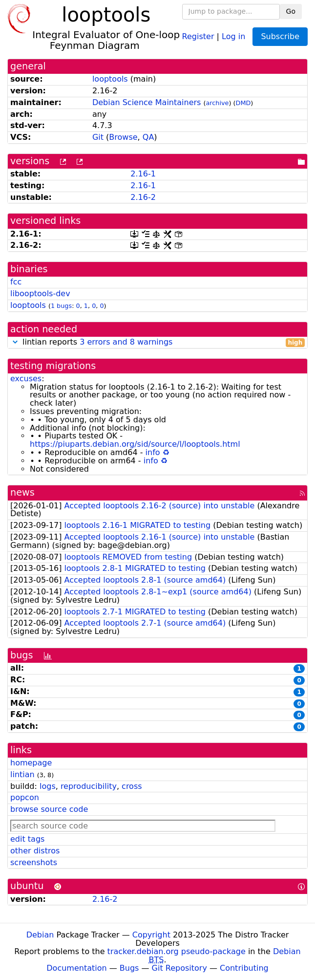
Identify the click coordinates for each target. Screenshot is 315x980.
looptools (110, 79)
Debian (40, 935)
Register (198, 36)
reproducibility (89, 786)
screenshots (34, 862)
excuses (26, 379)
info (153, 452)
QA (148, 137)
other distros (35, 851)
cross (132, 786)
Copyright (151, 935)
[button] (15, 342)
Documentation (76, 968)
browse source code (49, 809)
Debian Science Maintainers (147, 102)
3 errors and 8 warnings (126, 342)
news (22, 492)
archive (218, 103)
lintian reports (157, 342)
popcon (25, 797)
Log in (233, 36)
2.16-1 (143, 174)
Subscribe (280, 36)
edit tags (27, 839)
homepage (31, 763)
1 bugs (61, 306)
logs (48, 786)
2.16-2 (143, 197)
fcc (16, 282)
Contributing (244, 968)
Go (291, 11)
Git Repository (179, 968)
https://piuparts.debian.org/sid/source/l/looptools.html (135, 444)
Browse (123, 137)
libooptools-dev (40, 294)
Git (98, 137)
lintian (22, 774)
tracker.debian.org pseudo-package (177, 951)
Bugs (129, 968)
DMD (243, 103)
